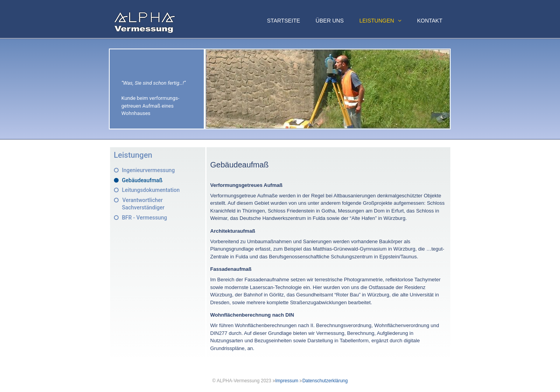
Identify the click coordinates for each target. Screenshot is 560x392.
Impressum (287, 381)
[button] (402, 21)
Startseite (284, 21)
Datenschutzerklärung (325, 381)
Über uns (330, 21)
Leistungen (384, 21)
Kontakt (430, 21)
